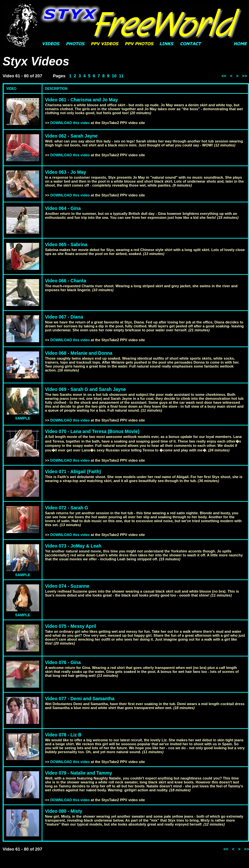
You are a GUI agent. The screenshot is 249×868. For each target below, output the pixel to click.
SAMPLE (23, 418)
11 (121, 76)
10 (114, 76)
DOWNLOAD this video (70, 123)
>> (245, 76)
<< (224, 76)
